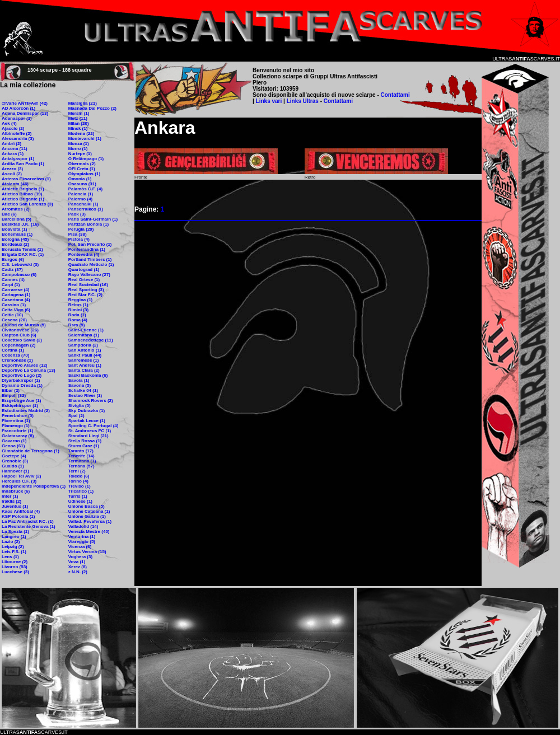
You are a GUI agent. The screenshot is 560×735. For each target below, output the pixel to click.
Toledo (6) (79, 476)
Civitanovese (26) (20, 330)
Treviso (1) (80, 486)
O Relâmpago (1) (86, 159)
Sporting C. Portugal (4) (94, 426)
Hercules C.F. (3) (19, 481)
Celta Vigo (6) (16, 310)
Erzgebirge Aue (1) (21, 401)
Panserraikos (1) (86, 209)
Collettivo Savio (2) (22, 340)
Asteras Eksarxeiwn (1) (26, 179)
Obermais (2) (82, 164)
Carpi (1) (11, 285)
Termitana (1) (82, 461)
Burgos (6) (13, 259)
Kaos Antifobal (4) (21, 511)
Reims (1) (78, 305)
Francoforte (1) (17, 431)
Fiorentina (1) (16, 421)
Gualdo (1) (13, 466)
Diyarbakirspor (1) (21, 380)
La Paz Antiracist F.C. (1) (28, 521)
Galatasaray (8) (18, 436)
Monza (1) (79, 144)
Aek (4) (9, 123)
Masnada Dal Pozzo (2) (92, 108)
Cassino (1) (14, 305)
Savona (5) (80, 385)
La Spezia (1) (15, 532)
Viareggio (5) (82, 542)
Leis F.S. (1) (14, 552)
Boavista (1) (14, 229)
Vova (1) (77, 562)
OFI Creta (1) (82, 169)
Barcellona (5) (17, 219)
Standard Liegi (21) (88, 436)
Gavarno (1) (14, 441)
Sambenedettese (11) (91, 340)
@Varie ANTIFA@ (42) (25, 103)
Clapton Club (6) (19, 335)
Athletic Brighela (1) (23, 189)
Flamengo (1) (16, 426)
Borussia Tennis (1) (22, 249)
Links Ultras (302, 101)
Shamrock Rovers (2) (91, 401)
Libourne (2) (15, 562)
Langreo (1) (14, 537)
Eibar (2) (11, 390)
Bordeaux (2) (15, 244)
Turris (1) (78, 496)
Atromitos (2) (16, 209)
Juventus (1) (15, 506)
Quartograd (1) (84, 270)
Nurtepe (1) (80, 154)
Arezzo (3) (12, 169)
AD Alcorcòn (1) (18, 108)
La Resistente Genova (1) (29, 526)
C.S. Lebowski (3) (20, 264)
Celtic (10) (12, 315)
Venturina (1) (82, 537)
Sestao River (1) (85, 395)
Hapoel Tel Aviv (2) (21, 476)
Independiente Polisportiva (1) (34, 486)
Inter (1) (10, 496)
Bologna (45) (15, 239)
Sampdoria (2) (83, 345)
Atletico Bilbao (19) (22, 194)
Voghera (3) (80, 557)
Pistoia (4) (79, 239)
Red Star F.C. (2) (85, 295)
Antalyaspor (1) (18, 159)
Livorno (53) (15, 567)
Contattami (395, 95)
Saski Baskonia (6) (88, 375)
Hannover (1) (15, 471)
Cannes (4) (13, 280)
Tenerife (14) (81, 456)
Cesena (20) (14, 320)
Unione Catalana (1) (89, 511)
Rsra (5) (77, 325)
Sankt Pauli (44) (85, 355)
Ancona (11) (15, 149)
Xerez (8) (78, 567)
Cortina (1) (13, 350)
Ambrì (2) (11, 144)
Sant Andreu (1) (85, 365)
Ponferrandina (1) (87, 249)
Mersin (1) (79, 113)
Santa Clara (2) (84, 370)
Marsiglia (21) (83, 103)
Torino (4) (78, 481)
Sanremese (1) (84, 360)
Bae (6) (9, 214)
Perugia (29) (81, 229)
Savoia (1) (79, 380)
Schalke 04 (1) (83, 390)
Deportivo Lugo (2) (22, 375)
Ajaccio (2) (13, 128)
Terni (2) (77, 471)
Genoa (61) (13, 446)
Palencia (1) (81, 194)
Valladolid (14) (83, 526)
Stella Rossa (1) (85, 441)
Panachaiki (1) (83, 204)
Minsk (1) (78, 128)
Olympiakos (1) (84, 174)
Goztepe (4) (14, 456)
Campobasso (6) (19, 275)
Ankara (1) (13, 154)
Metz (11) (78, 118)
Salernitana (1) (84, 335)
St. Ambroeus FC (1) (90, 431)
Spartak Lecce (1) (87, 421)
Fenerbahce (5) (18, 416)
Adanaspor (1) (17, 118)
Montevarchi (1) (85, 139)
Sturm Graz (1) (84, 446)
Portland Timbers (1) (90, 259)
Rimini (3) (78, 310)
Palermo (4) (81, 199)
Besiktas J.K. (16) (20, 224)
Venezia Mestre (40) (89, 532)
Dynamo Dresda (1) (22, 385)
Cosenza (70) (15, 355)
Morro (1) (78, 149)
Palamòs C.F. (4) (85, 189)
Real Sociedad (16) (88, 285)
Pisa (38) (78, 234)
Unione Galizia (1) (87, 516)
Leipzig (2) (13, 547)
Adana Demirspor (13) (25, 113)
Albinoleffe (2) (17, 134)
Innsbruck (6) (16, 491)
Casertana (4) (16, 300)
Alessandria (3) (18, 139)
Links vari (270, 101)
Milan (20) (79, 123)
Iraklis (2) (11, 501)
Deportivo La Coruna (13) (29, 370)
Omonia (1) (80, 179)
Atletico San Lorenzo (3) (27, 204)
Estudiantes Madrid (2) (26, 411)
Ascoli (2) (12, 174)
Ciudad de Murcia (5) (24, 325)
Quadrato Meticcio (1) (91, 264)
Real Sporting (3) (86, 290)
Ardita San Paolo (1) (23, 164)
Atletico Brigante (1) (23, 199)
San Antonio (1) (85, 350)
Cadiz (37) (12, 270)
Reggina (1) (81, 300)
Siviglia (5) (80, 406)
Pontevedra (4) (84, 254)
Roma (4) (78, 320)
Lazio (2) (11, 542)
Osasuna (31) (82, 184)
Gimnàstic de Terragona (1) (31, 451)
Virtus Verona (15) (87, 552)
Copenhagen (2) (18, 345)
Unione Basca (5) (87, 506)
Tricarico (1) (81, 491)
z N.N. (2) (78, 572)
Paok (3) (77, 214)
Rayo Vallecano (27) (89, 275)
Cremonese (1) (17, 360)
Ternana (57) (81, 466)
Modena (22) (81, 134)
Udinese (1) (80, 501)
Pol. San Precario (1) (90, 244)
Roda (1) (77, 315)
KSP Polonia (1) (18, 516)
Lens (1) (10, 557)
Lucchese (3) (15, 572)
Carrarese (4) (15, 290)
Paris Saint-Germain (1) (93, 219)
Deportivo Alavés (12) (25, 365)
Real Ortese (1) (84, 280)
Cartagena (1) (16, 295)
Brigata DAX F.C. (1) (23, 254)
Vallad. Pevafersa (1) (90, 521)
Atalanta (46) (15, 184)
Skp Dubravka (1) (87, 411)
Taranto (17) (81, 451)
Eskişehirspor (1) (20, 406)
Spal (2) (76, 416)
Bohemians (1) (17, 234)
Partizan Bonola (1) (88, 224)
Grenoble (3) (15, 461)
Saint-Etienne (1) (86, 330)
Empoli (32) (14, 395)
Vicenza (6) (80, 547)
